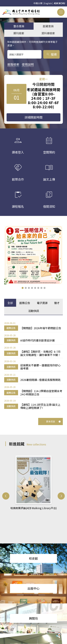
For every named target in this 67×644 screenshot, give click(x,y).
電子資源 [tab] (42, 303)
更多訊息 (53, 421)
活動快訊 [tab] (34, 311)
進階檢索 (13, 64)
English (48, 3)
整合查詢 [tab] (19, 26)
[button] (23, 288)
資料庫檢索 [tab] (48, 33)
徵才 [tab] (57, 303)
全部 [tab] (10, 303)
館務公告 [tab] (25, 303)
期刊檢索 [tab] (19, 33)
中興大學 (38, 3)
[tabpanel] (33, 365)
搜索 (52, 54)
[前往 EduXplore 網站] (59, 635)
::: (1, 8)
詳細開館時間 (34, 117)
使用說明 (28, 64)
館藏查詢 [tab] (48, 26)
